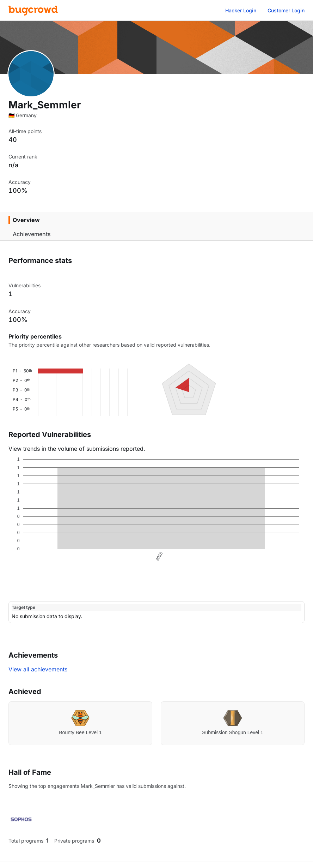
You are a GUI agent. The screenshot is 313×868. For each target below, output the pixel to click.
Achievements (32, 234)
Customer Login (286, 10)
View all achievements (38, 669)
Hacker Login (241, 10)
